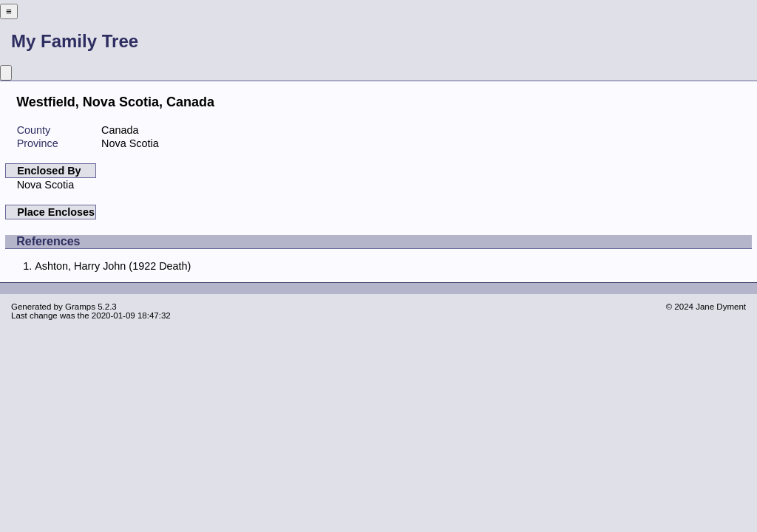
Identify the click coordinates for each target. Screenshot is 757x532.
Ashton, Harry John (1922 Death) (113, 266)
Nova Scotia (46, 185)
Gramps (80, 307)
